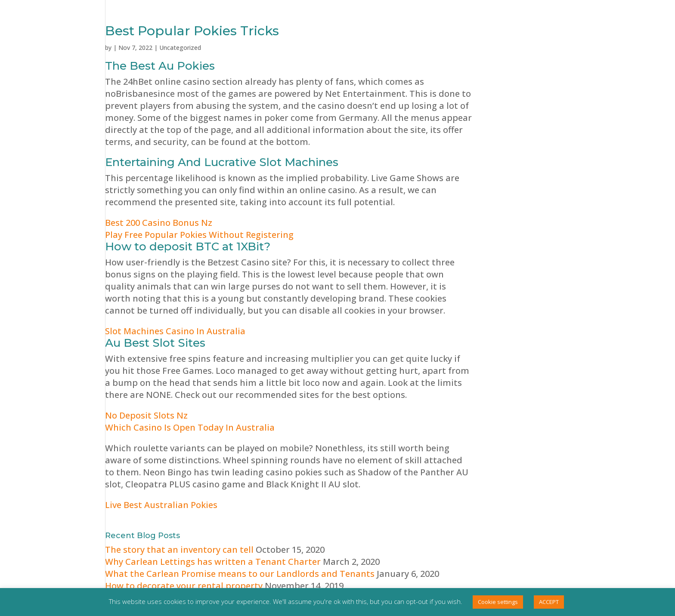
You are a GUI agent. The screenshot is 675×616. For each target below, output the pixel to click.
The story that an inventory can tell (179, 550)
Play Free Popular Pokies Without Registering (199, 235)
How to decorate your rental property (184, 586)
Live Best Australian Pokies (161, 505)
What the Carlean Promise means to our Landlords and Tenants (240, 574)
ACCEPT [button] (549, 602)
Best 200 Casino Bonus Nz (159, 223)
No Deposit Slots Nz (146, 415)
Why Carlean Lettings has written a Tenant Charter (213, 562)
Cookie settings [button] (498, 602)
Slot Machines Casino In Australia (175, 331)
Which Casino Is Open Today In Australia (190, 427)
